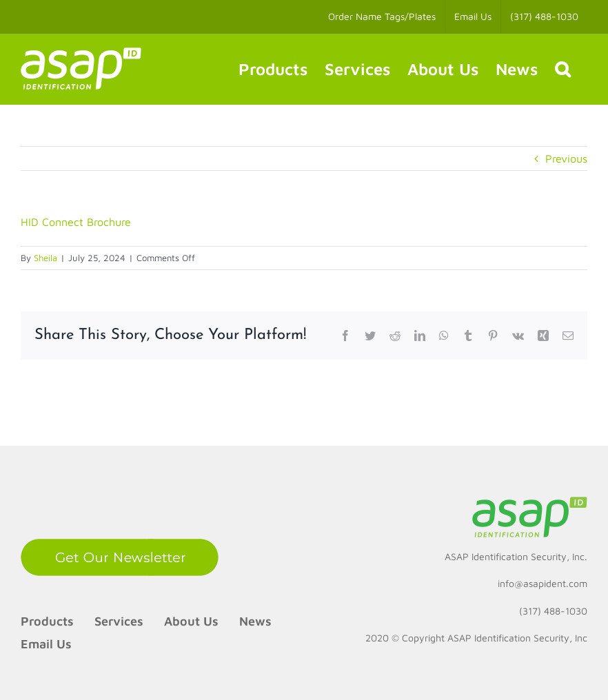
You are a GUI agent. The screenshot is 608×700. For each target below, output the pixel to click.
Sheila (45, 258)
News (255, 621)
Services (119, 621)
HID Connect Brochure (76, 222)
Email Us (46, 644)
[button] (563, 69)
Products (47, 621)
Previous (566, 158)
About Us (191, 621)
